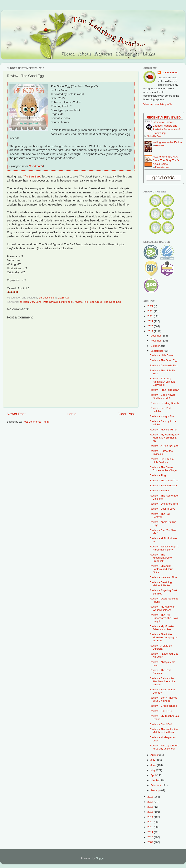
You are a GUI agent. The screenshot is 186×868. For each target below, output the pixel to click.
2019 (151, 331)
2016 (151, 807)
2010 (151, 837)
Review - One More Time (164, 504)
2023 (151, 311)
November (157, 341)
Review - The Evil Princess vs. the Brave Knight (164, 618)
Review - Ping (158, 475)
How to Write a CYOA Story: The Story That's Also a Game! (166, 160)
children (24, 302)
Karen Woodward (163, 167)
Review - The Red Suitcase (160, 672)
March (154, 780)
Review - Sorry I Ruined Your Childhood (164, 699)
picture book (66, 302)
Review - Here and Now (164, 577)
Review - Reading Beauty (164, 403)
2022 (151, 316)
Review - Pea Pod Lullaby (160, 410)
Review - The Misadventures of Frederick (161, 558)
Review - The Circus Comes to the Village (163, 469)
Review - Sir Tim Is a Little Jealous (162, 461)
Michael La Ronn (154, 136)
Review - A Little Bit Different (161, 647)
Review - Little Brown (162, 355)
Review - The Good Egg (164, 360)
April (153, 775)
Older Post (126, 414)
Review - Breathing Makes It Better (161, 584)
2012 (151, 827)
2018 (151, 797)
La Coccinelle (170, 73)
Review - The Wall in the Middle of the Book (164, 731)
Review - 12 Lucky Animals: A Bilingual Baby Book (163, 382)
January (155, 790)
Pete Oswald (50, 302)
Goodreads (36, 166)
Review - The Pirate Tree (164, 480)
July (153, 760)
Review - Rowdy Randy (163, 485)
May (153, 770)
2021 (151, 321)
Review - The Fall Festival (160, 515)
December (157, 336)
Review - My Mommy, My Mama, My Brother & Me (164, 438)
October (155, 346)
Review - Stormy (159, 490)
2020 (151, 326)
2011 (151, 832)
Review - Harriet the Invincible (161, 452)
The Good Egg (112, 302)
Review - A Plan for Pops (164, 446)
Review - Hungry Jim (162, 416)
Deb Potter (160, 145)
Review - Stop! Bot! (161, 724)
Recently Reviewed (164, 117)
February (156, 785)
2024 (151, 306)
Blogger (100, 858)
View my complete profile (158, 104)
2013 (151, 822)
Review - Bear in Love (163, 509)
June (154, 765)
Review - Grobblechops (163, 706)
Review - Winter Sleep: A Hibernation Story (164, 548)
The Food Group (93, 302)
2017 (151, 802)
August (155, 755)
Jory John (36, 302)
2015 (151, 812)
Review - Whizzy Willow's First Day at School (164, 747)
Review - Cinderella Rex (164, 365)
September (157, 351)
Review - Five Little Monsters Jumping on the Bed (164, 637)
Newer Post (16, 414)
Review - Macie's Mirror (163, 430)
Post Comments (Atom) (36, 422)
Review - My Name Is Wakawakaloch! (162, 608)
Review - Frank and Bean (164, 390)
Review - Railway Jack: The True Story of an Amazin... (163, 681)
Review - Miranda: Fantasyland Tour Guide (161, 569)
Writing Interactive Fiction (167, 142)
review (78, 302)
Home (71, 414)
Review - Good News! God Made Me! (162, 396)
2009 (151, 842)
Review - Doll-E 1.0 (161, 711)
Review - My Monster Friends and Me (162, 628)
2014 (151, 817)
